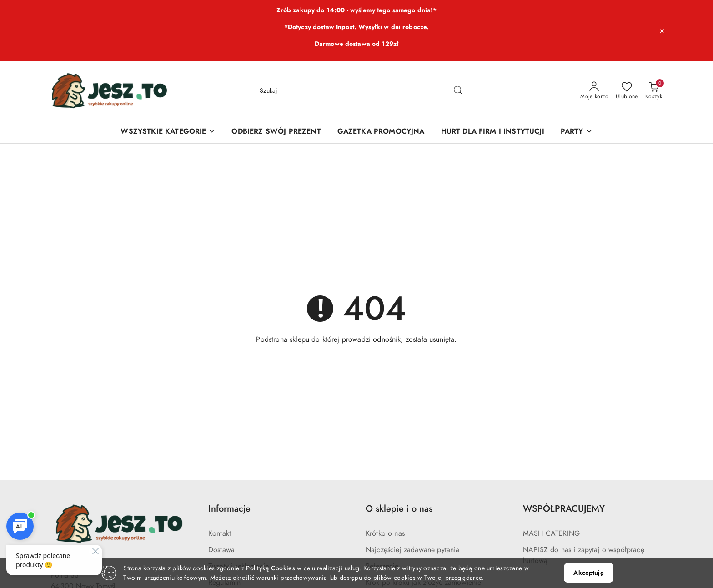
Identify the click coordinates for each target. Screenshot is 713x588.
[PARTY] (577, 132)
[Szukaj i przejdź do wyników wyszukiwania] (458, 91)
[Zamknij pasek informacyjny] (662, 31)
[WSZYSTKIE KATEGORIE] (168, 132)
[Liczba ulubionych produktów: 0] (627, 91)
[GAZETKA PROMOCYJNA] (381, 132)
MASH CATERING (551, 533)
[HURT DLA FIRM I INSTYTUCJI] (493, 132)
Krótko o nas (385, 533)
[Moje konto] (594, 91)
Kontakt (220, 533)
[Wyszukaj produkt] (361, 91)
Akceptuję (588, 573)
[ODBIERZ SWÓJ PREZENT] (276, 132)
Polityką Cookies (270, 568)
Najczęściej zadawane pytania (412, 550)
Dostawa (221, 550)
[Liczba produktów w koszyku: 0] (654, 91)
